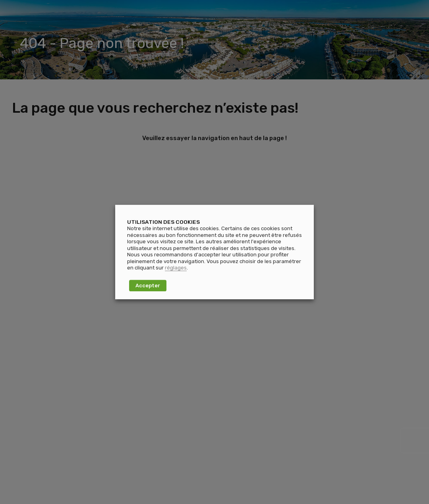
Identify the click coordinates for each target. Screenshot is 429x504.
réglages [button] (176, 268)
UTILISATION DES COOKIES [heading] (163, 222)
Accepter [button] (148, 286)
